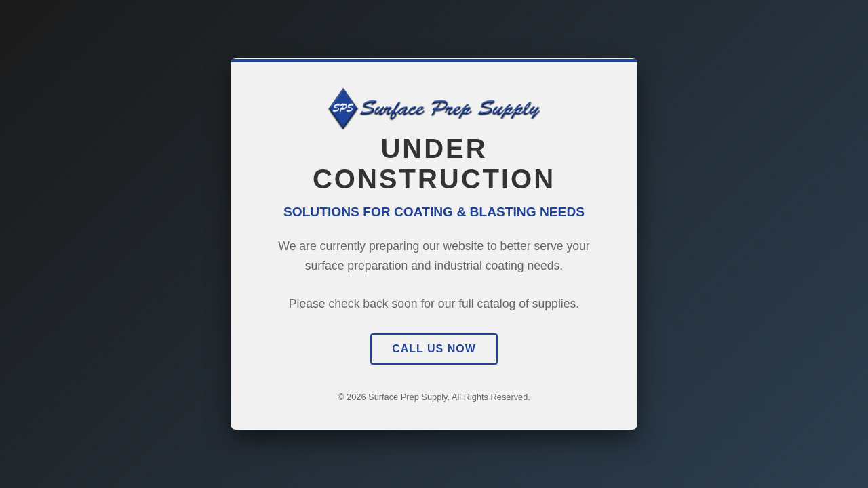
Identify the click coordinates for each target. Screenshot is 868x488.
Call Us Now (434, 349)
